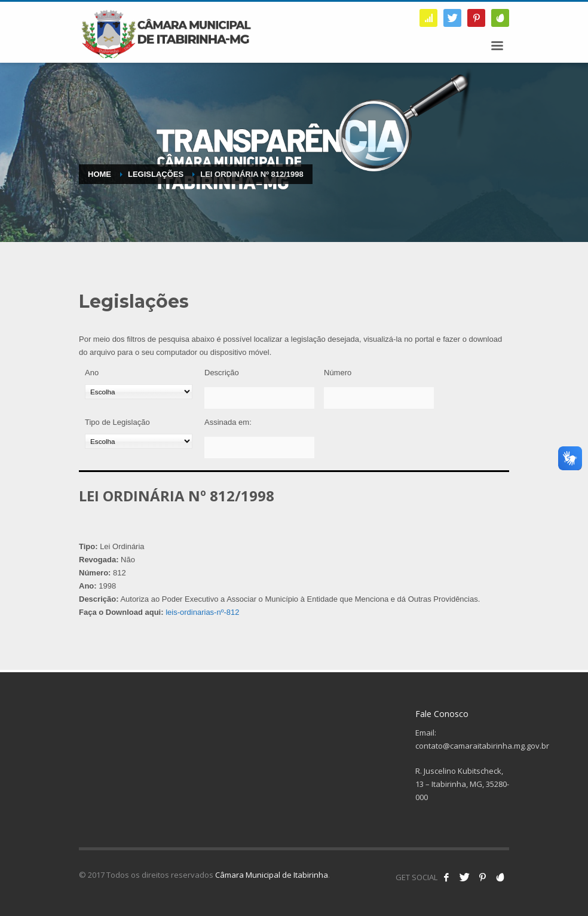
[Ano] (139, 392)
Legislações (156, 174)
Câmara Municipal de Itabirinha (272, 875)
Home (99, 174)
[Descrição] (259, 398)
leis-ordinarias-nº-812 (202, 612)
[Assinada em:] (259, 448)
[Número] (379, 398)
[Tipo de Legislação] (139, 441)
